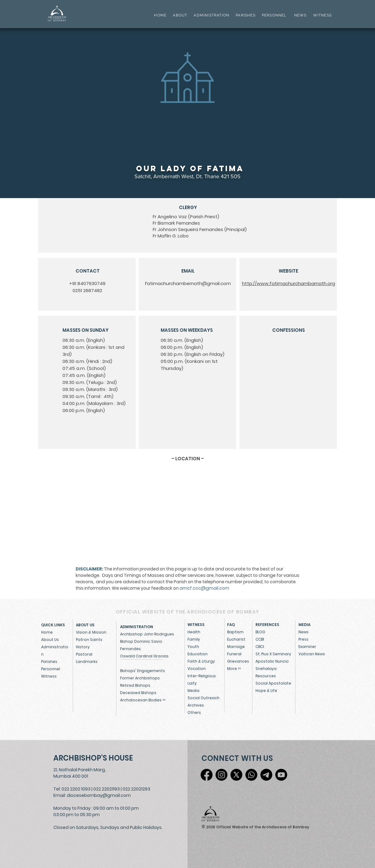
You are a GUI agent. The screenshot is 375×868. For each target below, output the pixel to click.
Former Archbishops (140, 678)
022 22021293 (136, 789)
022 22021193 (107, 789)
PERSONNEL (274, 15)
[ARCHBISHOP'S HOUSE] (95, 758)
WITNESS (322, 15)
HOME (160, 15)
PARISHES (246, 15)
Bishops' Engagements (143, 671)
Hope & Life (266, 691)
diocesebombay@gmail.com (99, 795)
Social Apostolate (273, 683)
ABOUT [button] (180, 15)
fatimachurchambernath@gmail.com (188, 283)
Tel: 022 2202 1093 (72, 789)
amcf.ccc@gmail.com (204, 588)
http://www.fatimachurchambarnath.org (289, 283)
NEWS (300, 15)
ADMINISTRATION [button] (211, 15)
